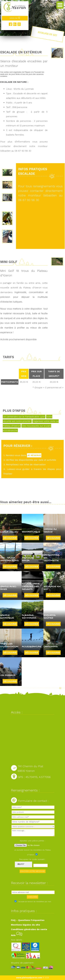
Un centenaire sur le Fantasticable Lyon (24, 417)
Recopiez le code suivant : (33, 859)
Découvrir (10, 538)
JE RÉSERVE (34, 455)
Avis (17, 935)
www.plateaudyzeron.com (29, 978)
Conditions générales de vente (29, 929)
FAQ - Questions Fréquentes (28, 920)
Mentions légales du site (26, 925)
